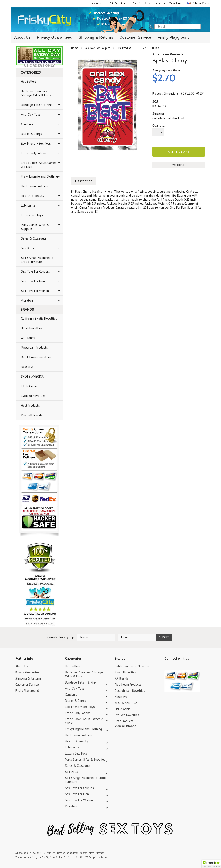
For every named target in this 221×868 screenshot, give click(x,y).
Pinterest (182, 667)
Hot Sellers (29, 81)
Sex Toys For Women (35, 291)
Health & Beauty (33, 196)
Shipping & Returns (96, 37)
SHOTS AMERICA (32, 376)
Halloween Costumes (35, 186)
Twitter (167, 667)
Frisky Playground (174, 37)
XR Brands (28, 338)
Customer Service (135, 37)
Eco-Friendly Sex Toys (36, 143)
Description (84, 181)
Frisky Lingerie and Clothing (39, 176)
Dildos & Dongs (32, 134)
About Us (23, 37)
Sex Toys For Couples (35, 271)
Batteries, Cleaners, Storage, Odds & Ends (36, 93)
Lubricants (28, 205)
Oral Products (125, 48)
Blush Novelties (32, 328)
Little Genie (29, 386)
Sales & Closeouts (34, 238)
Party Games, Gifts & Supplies (35, 227)
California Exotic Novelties (39, 318)
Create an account (156, 3)
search (204, 27)
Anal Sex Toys (31, 114)
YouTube (174, 667)
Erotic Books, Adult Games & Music (39, 165)
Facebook (189, 667)
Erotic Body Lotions (34, 153)
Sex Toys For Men (33, 281)
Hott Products (30, 405)
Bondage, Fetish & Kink (37, 105)
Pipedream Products (34, 347)
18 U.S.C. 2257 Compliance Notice (91, 857)
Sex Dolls (28, 248)
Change (206, 3)
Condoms (27, 124)
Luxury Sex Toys (32, 215)
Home (75, 48)
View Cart (175, 3)
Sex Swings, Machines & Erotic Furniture (37, 260)
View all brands (32, 415)
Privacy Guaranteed (55, 37)
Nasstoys (27, 367)
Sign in (137, 3)
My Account (99, 3)
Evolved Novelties (33, 396)
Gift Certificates (119, 3)
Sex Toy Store (49, 857)
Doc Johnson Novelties (36, 357)
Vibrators (27, 300)
